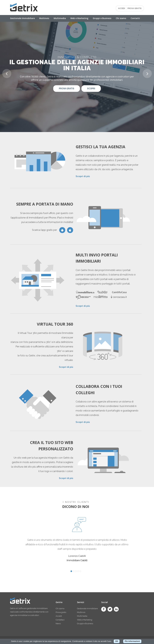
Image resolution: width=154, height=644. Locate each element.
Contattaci (60, 620)
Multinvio (44, 18)
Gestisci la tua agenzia (100, 147)
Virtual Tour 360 (55, 324)
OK (117, 641)
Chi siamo (121, 18)
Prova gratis (61, 612)
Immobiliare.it (36, 218)
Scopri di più (83, 176)
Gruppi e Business (102, 18)
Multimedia (60, 18)
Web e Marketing (79, 18)
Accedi (59, 616)
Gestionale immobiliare (87, 609)
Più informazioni (132, 641)
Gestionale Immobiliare (22, 18)
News (58, 624)
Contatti (135, 18)
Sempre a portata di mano (45, 204)
